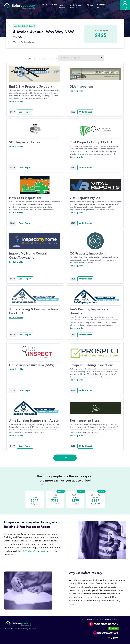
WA (43, 551)
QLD (35, 551)
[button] (64, 6)
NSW (24, 551)
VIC (30, 551)
